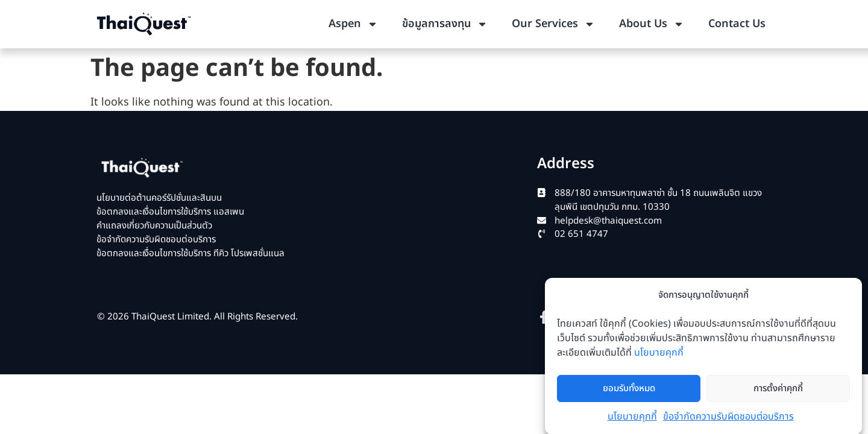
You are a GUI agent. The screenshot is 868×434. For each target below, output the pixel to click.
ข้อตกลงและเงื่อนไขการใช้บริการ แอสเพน (170, 212)
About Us (652, 24)
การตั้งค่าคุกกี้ (778, 393)
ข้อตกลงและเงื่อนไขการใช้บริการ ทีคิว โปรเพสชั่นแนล (190, 253)
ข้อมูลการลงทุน (445, 24)
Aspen (353, 24)
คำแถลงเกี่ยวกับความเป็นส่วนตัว (154, 226)
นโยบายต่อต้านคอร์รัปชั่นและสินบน (159, 198)
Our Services (553, 24)
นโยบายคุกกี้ (659, 357)
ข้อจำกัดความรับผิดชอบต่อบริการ (728, 421)
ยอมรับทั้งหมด (629, 393)
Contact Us (737, 24)
